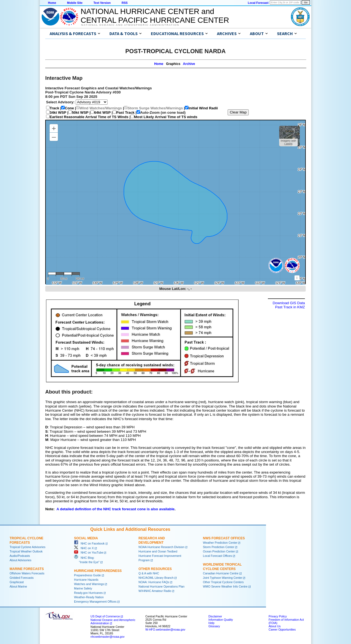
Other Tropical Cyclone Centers (223, 582)
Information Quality (221, 620)
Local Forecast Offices (217, 556)
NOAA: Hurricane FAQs (154, 582)
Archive (189, 64)
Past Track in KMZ (290, 307)
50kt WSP (80, 112)
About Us (274, 626)
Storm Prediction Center (219, 547)
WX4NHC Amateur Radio (155, 591)
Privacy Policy (278, 616)
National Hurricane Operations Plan (162, 586)
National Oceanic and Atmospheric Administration (130, 25)
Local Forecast (258, 3)
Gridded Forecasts (22, 578)
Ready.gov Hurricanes (88, 593)
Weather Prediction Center (220, 543)
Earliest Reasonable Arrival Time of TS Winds (89, 117)
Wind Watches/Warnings (101, 108)
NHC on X (84, 548)
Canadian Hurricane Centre (221, 573)
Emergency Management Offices (95, 602)
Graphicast (17, 582)
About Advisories (20, 560)
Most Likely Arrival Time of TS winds (166, 117)
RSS (124, 3)
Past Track (125, 112)
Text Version (102, 3)
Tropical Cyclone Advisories (28, 547)
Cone (69, 108)
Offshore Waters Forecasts (27, 573)
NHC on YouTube (89, 552)
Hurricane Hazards (86, 580)
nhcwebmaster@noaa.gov (107, 637)
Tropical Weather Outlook (26, 551)
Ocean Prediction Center (219, 551)
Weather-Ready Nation (89, 597)
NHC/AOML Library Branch (156, 578)
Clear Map (238, 112)
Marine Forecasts (27, 569)
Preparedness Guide (87, 575)
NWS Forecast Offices (224, 538)
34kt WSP (58, 112)
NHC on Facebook (89, 543)
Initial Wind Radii (203, 108)
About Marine (18, 586)
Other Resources (155, 569)
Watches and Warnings (89, 584)
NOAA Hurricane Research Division (162, 547)
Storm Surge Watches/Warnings (155, 108)
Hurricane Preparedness (98, 571)
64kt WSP (102, 112)
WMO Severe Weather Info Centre (225, 586)
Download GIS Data (289, 303)
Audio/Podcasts (20, 556)
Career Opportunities (282, 629)
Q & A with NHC (149, 573)
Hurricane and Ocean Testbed (158, 551)
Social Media (86, 538)
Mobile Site (75, 3)
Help (211, 623)
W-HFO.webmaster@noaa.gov (165, 629)
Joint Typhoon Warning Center (223, 578)
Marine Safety (83, 588)
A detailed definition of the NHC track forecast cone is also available (116, 509)
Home (52, 3)
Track (54, 108)
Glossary (214, 626)
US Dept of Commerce (105, 616)
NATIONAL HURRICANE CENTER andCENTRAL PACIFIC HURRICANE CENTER (155, 16)
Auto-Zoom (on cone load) (163, 112)
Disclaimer (215, 616)
